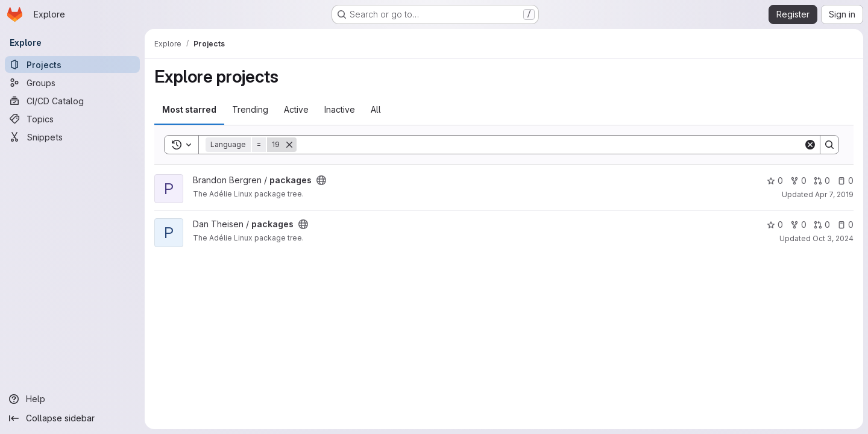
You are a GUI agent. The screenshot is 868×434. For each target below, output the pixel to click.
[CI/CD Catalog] (72, 101)
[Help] (72, 399)
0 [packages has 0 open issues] (845, 181)
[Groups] (72, 83)
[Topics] (72, 119)
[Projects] (72, 64)
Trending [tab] (250, 109)
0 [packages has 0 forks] (798, 181)
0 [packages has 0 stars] (775, 181)
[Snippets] (72, 137)
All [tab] (376, 109)
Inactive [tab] (340, 109)
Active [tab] (296, 109)
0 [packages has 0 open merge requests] (822, 181)
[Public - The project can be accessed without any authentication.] (321, 180)
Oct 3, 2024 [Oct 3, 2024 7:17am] (833, 238)
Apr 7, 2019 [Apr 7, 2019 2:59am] (834, 194)
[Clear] (810, 145)
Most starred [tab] (189, 109)
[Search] (550, 145)
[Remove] (289, 145)
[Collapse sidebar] (72, 418)
